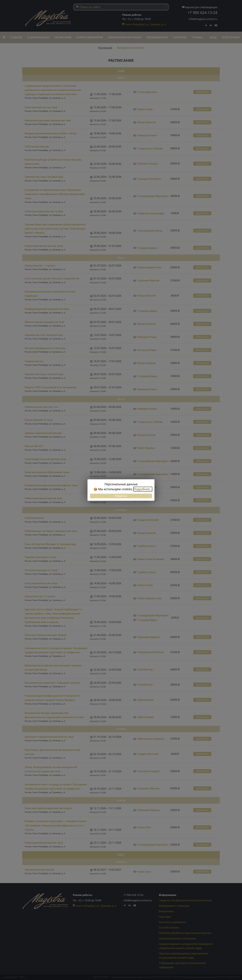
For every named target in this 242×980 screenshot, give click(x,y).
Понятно (121, 496)
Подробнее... (143, 489)
